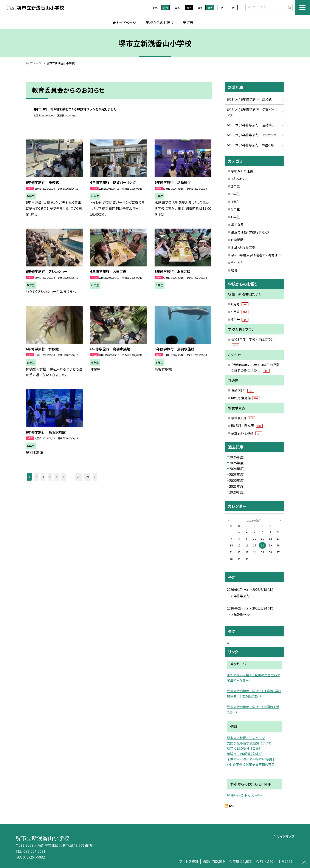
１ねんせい (238, 179)
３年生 (235, 194)
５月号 (240, 312)
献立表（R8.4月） (247, 433)
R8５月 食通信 (245, 398)
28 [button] (79, 477)
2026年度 (236, 457)
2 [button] (36, 477)
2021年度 (236, 486)
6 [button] (64, 477)
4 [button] (50, 477)
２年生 (235, 186)
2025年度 (236, 463)
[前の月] (229, 520)
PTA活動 (237, 240)
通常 (166, 8)
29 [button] (87, 477)
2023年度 (236, 474)
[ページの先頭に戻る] (305, 863)
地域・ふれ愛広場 (243, 247)
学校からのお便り (160, 22)
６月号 (240, 304)
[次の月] (280, 520)
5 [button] (57, 477)
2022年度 (236, 480)
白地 (177, 8)
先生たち (237, 263)
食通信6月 (243, 390)
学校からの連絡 (242, 171)
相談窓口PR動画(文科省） (245, 754)
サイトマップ (286, 836)
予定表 (188, 22)
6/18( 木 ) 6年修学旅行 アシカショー (253, 135)
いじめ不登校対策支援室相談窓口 (251, 764)
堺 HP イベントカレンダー (245, 795)
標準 (210, 8)
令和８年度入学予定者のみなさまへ (256, 255)
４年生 (235, 202)
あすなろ (237, 224)
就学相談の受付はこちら (244, 748)
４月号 (240, 319)
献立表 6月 (243, 418)
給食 (234, 270)
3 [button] (43, 477)
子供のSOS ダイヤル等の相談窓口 (251, 759)
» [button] (95, 477)
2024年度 (236, 469)
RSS (232, 806)
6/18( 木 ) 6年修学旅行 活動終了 (251, 125)
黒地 (189, 8)
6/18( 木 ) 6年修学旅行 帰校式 (249, 99)
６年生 (235, 217)
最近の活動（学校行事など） (250, 232)
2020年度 (236, 492)
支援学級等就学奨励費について (249, 743)
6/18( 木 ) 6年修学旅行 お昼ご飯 (251, 145)
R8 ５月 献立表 (247, 425)
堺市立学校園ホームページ (246, 738)
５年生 (235, 209)
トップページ (126, 22)
